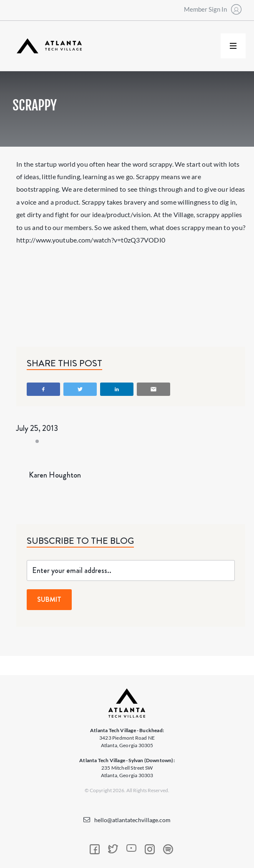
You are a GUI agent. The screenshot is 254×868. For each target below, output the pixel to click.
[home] (47, 46)
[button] (233, 46)
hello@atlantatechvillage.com (132, 820)
